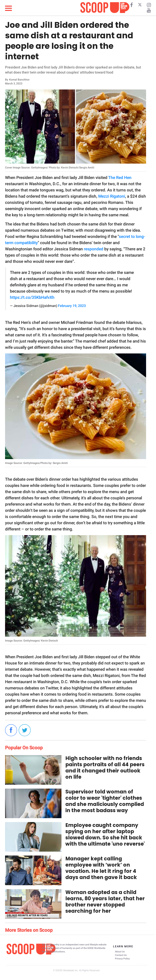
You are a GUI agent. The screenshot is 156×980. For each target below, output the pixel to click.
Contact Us (121, 955)
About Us (120, 952)
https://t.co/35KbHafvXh (32, 297)
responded (94, 249)
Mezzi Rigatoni (112, 196)
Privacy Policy (122, 959)
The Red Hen (120, 178)
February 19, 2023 (72, 306)
